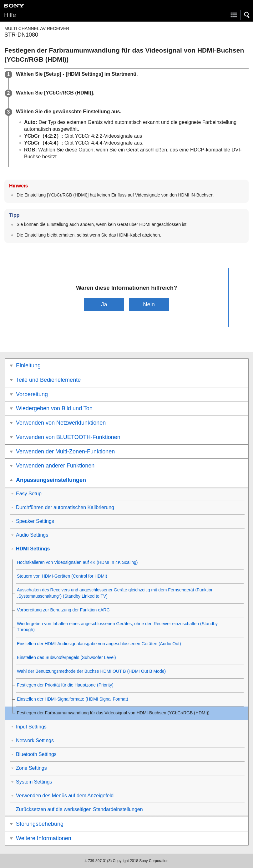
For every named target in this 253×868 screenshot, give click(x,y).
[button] (247, 15)
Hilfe (10, 15)
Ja (104, 304)
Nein (149, 304)
